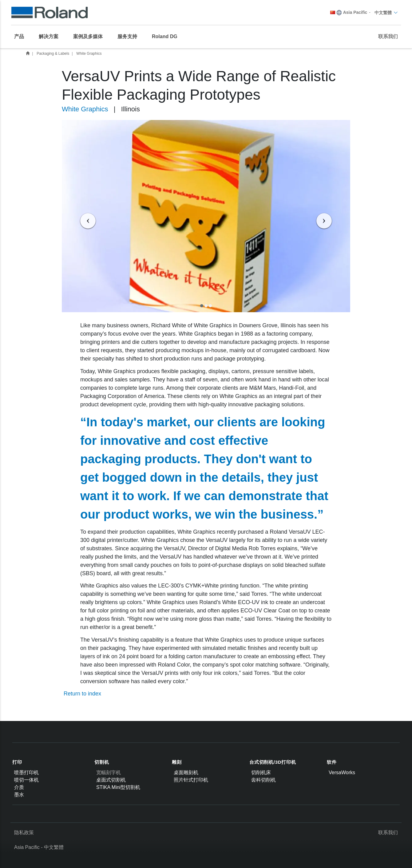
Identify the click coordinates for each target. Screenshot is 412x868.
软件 (332, 762)
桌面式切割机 (111, 780)
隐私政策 (24, 832)
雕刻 (177, 762)
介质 (19, 787)
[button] (83, 216)
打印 (17, 762)
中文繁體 (386, 13)
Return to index (82, 694)
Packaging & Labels (53, 54)
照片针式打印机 (191, 780)
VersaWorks (342, 772)
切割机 (102, 762)
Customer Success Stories (28, 53)
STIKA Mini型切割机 (118, 787)
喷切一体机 (26, 780)
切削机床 (261, 772)
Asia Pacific (355, 12)
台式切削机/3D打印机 (273, 762)
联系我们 (388, 36)
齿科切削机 (263, 780)
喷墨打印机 (26, 772)
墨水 (19, 795)
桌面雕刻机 (186, 772)
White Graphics (89, 54)
